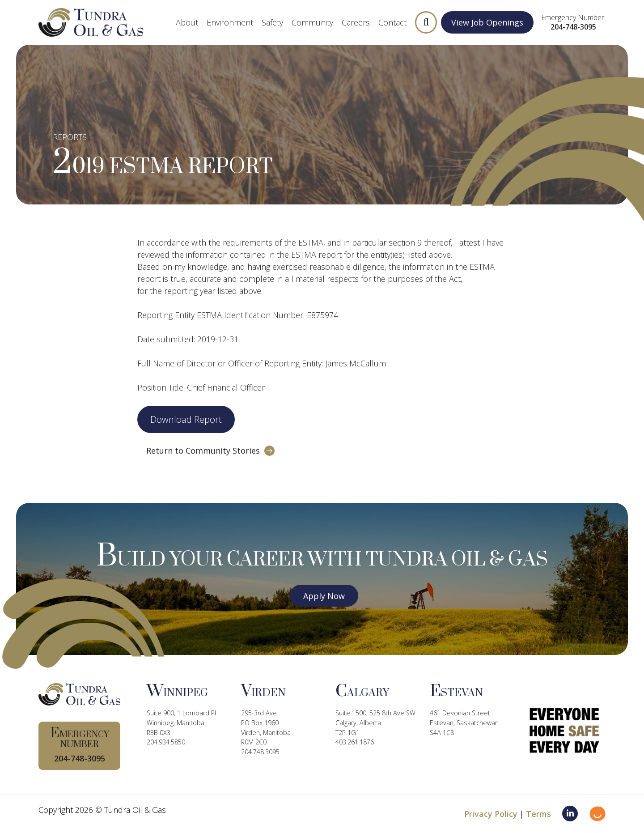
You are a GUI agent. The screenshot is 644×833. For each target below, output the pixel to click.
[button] (426, 22)
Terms (538, 814)
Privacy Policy (491, 814)
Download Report (186, 419)
